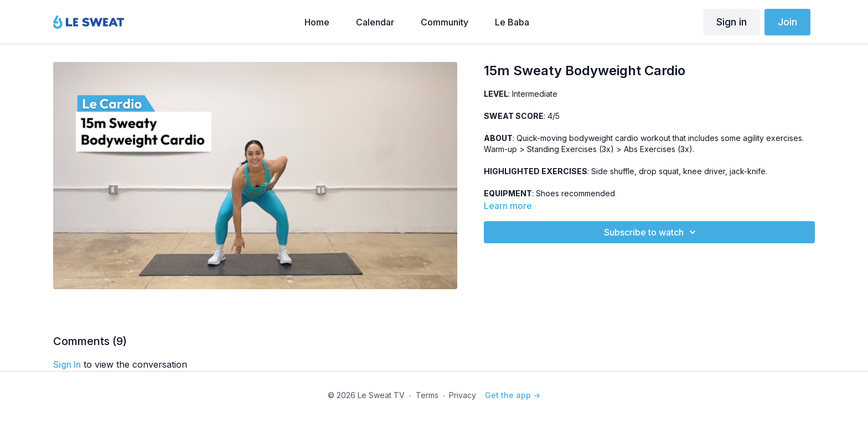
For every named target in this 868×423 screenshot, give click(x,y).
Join (787, 22)
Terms (427, 395)
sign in (67, 364)
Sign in (732, 22)
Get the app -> (513, 395)
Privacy (463, 395)
